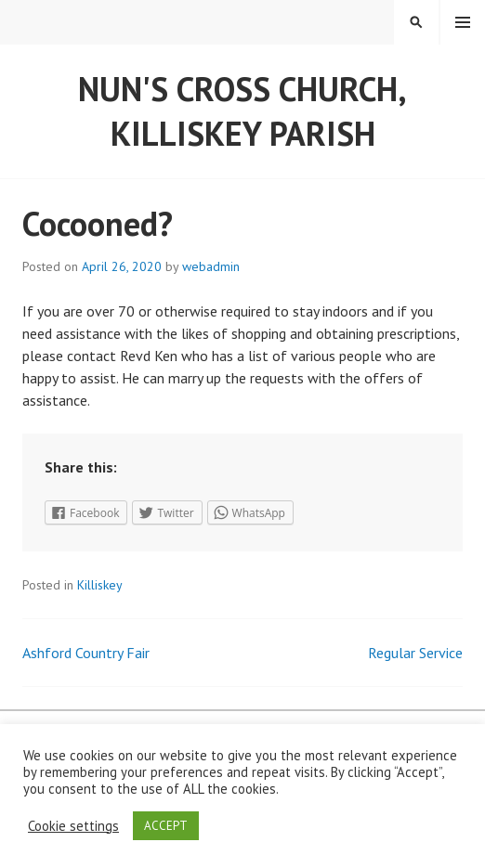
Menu (463, 22)
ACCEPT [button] (166, 826)
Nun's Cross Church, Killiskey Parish (242, 111)
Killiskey (100, 585)
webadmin (211, 266)
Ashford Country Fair (86, 653)
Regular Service (415, 653)
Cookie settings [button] (73, 826)
